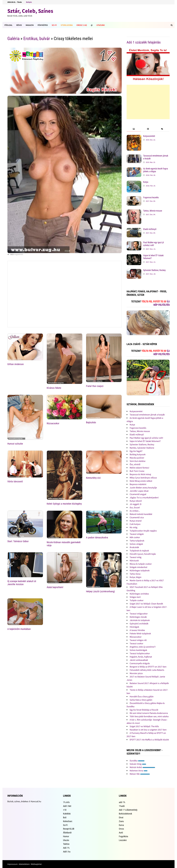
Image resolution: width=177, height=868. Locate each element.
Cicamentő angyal (138, 494)
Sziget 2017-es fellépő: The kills (144, 726)
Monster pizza (136, 673)
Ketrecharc (68, 821)
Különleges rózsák (138, 617)
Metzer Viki (140, 774)
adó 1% (122, 802)
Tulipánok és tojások (139, 551)
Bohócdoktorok (125, 814)
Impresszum (12, 864)
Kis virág (133, 527)
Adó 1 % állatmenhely (128, 810)
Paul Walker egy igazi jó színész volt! (154, 244)
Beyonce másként (138, 484)
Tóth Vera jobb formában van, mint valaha (149, 716)
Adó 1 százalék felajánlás (144, 42)
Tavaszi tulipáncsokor (140, 653)
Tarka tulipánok (137, 541)
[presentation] (134, 129)
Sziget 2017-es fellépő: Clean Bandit (146, 604)
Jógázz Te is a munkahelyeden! (144, 498)
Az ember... (135, 511)
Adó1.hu (67, 852)
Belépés (29, 2)
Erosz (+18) (82, 25)
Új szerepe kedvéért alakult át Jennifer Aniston (22, 583)
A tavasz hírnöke (137, 630)
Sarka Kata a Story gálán (141, 700)
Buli (65, 817)
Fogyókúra (123, 836)
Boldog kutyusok (138, 454)
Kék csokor (135, 537)
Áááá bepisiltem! (55, 587)
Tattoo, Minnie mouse (153, 211)
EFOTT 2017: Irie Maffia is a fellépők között (149, 740)
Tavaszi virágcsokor (139, 614)
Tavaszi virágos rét (138, 640)
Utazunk (101, 25)
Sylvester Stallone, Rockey (154, 270)
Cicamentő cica (137, 517)
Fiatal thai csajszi (95, 386)
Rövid (19, 25)
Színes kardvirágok (138, 650)
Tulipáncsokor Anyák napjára (143, 531)
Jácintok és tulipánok (140, 620)
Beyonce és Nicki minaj (140, 474)
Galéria (13, 39)
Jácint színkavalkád (139, 660)
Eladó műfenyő (150, 229)
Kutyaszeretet (149, 136)
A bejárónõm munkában (19, 629)
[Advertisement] (148, 102)
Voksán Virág (138, 764)
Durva (121, 825)
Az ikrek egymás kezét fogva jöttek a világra (156, 170)
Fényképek (43, 25)
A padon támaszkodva (97, 537)
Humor (66, 836)
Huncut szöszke (15, 444)
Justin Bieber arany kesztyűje (143, 488)
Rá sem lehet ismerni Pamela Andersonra (149, 713)
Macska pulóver (137, 458)
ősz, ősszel (135, 507)
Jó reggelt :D (136, 504)
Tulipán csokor (137, 600)
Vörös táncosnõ (15, 481)
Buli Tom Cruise (137, 471)
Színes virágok (136, 544)
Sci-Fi (54, 25)
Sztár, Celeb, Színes (30, 11)
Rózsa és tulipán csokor (141, 564)
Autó (121, 833)
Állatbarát (67, 833)
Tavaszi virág (136, 557)
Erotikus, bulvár (37, 39)
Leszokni (123, 840)
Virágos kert (135, 597)
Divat (121, 817)
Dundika (137, 761)
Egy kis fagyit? (136, 451)
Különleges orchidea (139, 594)
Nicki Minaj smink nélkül (141, 481)
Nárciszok (134, 561)
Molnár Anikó (142, 767)
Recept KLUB (69, 829)
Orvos (121, 829)
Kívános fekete (54, 388)
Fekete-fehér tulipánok (140, 633)
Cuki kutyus (135, 524)
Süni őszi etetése (138, 461)
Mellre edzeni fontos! (139, 468)
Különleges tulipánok (140, 570)
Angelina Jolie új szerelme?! (143, 647)
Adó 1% (66, 848)
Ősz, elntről (135, 464)
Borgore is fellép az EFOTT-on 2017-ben (148, 667)
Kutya (146, 182)
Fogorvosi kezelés (151, 197)
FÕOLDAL (8, 25)
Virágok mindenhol (138, 567)
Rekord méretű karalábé (141, 514)
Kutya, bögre (136, 577)
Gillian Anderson (16, 364)
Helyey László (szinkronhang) (100, 591)
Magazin (30, 25)
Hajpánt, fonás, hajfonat (141, 657)
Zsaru (121, 821)
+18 (65, 810)
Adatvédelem (24, 864)
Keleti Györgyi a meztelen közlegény (64, 504)
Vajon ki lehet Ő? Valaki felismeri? (145, 441)
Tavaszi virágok (137, 534)
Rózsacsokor (53, 423)
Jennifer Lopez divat (139, 491)
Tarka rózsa (135, 574)
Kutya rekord (136, 501)
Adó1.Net (67, 806)
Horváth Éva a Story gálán (142, 696)
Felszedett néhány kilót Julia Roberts (147, 670)
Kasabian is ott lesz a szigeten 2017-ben (148, 730)
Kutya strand (136, 521)
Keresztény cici (93, 478)
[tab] (134, 129)
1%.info (66, 802)
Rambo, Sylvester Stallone (142, 448)
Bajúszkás (91, 422)
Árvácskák (134, 547)
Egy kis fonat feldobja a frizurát (144, 710)
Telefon (66, 844)
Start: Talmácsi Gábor (18, 541)
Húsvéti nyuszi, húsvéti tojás (143, 554)
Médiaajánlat (36, 864)
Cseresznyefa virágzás (140, 663)
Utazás (66, 840)
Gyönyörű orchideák (139, 624)
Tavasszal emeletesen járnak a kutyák (147, 415)
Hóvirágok (134, 627)
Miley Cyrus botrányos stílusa (143, 478)
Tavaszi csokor (136, 643)
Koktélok (67, 814)
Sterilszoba (67, 25)
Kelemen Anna (139, 771)
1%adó (122, 806)
